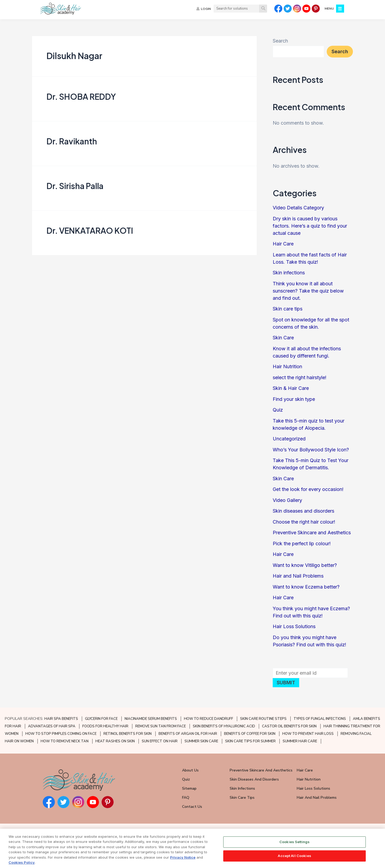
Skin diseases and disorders (303, 513)
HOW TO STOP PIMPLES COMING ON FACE (61, 734)
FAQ (186, 798)
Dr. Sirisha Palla (75, 188)
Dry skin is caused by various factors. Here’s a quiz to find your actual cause (310, 228)
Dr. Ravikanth (72, 143)
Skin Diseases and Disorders (254, 779)
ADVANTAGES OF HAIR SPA (52, 726)
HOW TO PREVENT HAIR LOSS (308, 734)
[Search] (263, 9)
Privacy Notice (183, 857)
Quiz (278, 412)
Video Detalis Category (298, 210)
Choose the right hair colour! (304, 524)
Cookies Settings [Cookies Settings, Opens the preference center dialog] (294, 842)
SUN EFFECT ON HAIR (160, 741)
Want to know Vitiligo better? (305, 567)
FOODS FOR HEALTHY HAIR (105, 726)
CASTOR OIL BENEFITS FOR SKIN (289, 726)
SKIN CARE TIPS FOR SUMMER (250, 741)
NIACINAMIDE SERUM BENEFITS (151, 719)
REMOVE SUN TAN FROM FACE (161, 726)
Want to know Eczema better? (306, 589)
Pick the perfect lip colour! (302, 546)
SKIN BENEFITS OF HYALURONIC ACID (224, 726)
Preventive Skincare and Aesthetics (312, 535)
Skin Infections (242, 788)
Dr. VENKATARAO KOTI (90, 233)
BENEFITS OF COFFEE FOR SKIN (250, 734)
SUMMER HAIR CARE (300, 741)
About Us (190, 770)
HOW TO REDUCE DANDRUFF (209, 719)
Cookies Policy (22, 863)
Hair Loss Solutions (294, 629)
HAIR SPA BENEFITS (61, 719)
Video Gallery (287, 502)
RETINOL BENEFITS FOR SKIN (128, 734)
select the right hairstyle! (300, 380)
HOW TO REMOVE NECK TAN (65, 741)
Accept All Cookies (294, 856)
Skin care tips (288, 311)
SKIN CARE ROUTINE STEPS (263, 719)
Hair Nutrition (287, 369)
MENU (329, 9)
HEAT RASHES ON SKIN (115, 741)
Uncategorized (289, 441)
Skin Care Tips (242, 798)
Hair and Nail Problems (298, 578)
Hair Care (283, 246)
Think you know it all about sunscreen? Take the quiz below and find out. (308, 293)
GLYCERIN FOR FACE (101, 719)
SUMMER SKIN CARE (201, 741)
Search (280, 43)
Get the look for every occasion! (308, 492)
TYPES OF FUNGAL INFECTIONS (320, 719)
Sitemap (189, 788)
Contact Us (192, 807)
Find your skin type (294, 401)
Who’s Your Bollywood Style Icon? (311, 452)
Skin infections (289, 275)
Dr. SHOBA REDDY (81, 99)
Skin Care (283, 340)
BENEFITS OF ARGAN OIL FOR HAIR (188, 734)
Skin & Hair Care (291, 391)
